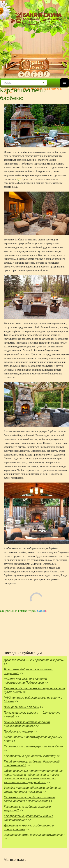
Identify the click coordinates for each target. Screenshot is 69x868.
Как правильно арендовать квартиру (30, 756)
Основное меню (64, 87)
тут (19, 179)
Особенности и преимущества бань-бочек (34, 746)
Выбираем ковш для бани (21, 707)
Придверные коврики (18, 732)
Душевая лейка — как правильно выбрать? (34, 660)
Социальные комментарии (23, 611)
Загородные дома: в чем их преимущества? (34, 835)
